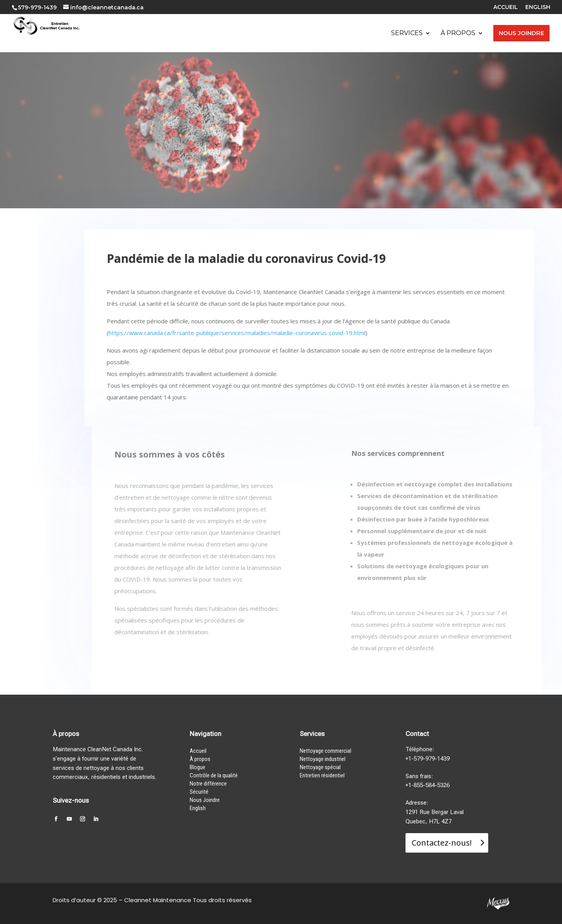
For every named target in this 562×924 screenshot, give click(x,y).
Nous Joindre (205, 800)
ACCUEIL (506, 7)
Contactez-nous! (442, 843)
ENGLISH (538, 7)
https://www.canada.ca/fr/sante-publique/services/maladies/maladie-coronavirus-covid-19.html (242, 333)
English (198, 808)
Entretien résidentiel (322, 775)
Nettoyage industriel (323, 759)
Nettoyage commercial (325, 751)
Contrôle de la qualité (214, 775)
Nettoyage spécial (320, 767)
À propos (200, 759)
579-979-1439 (37, 7)
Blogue (197, 767)
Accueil (198, 751)
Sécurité (199, 792)
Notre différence (208, 784)
